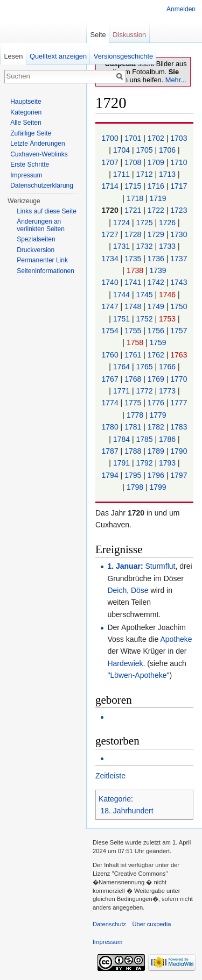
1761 (134, 355)
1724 (123, 223)
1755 (134, 331)
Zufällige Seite (31, 133)
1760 (111, 355)
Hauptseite (26, 102)
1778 (136, 415)
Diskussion (129, 35)
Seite (98, 35)
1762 (157, 355)
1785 (145, 439)
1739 (158, 270)
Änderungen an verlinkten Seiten (41, 225)
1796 (157, 475)
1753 (168, 319)
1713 (168, 174)
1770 (179, 379)
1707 (111, 162)
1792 (145, 463)
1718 (136, 198)
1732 (145, 246)
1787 (111, 451)
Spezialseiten (36, 239)
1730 (179, 234)
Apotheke (176, 639)
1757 (179, 331)
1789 (157, 451)
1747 (111, 306)
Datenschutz (109, 924)
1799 (158, 487)
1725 (145, 223)
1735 (134, 259)
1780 (111, 427)
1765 (145, 367)
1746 (168, 295)
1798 (136, 487)
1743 (179, 282)
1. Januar (124, 566)
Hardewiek (125, 663)
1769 (157, 379)
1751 (123, 319)
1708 (134, 162)
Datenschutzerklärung (42, 185)
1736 (157, 259)
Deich (117, 590)
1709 (157, 162)
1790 (179, 451)
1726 (168, 223)
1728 (134, 234)
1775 (134, 403)
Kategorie (115, 799)
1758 (136, 342)
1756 (157, 331)
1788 (134, 451)
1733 (168, 246)
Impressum (26, 175)
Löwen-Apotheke (138, 675)
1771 (123, 391)
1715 (134, 186)
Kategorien (26, 112)
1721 (134, 210)
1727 (111, 234)
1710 (179, 162)
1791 (123, 463)
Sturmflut (160, 566)
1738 (136, 270)
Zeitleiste (110, 776)
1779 (158, 415)
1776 (157, 403)
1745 (145, 295)
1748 (134, 306)
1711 (123, 174)
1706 (168, 150)
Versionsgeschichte (123, 56)
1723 (179, 210)
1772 (145, 391)
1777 (179, 403)
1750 (179, 306)
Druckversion (36, 250)
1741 (134, 282)
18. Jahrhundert (127, 811)
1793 (168, 463)
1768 (134, 379)
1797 (179, 475)
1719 (158, 198)
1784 (123, 439)
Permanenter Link (42, 260)
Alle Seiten (26, 123)
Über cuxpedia (151, 924)
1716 (157, 186)
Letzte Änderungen (37, 144)
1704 (123, 150)
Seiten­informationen (46, 271)
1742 (157, 282)
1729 (157, 234)
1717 (179, 186)
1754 (111, 331)
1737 (179, 259)
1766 (168, 367)
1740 (111, 282)
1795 (134, 475)
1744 (123, 295)
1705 (145, 150)
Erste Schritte (30, 164)
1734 (111, 259)
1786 (168, 439)
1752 (145, 319)
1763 (179, 355)
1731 (123, 246)
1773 (168, 391)
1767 (111, 379)
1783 (179, 427)
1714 (111, 186)
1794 (111, 475)
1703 (179, 138)
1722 (157, 210)
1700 (111, 138)
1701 (134, 138)
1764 (123, 367)
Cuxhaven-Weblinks (39, 154)
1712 (145, 174)
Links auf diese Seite (47, 211)
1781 (134, 427)
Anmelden (181, 9)
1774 (111, 403)
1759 (158, 342)
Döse (140, 590)
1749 (157, 306)
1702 (157, 138)
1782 (157, 427)
